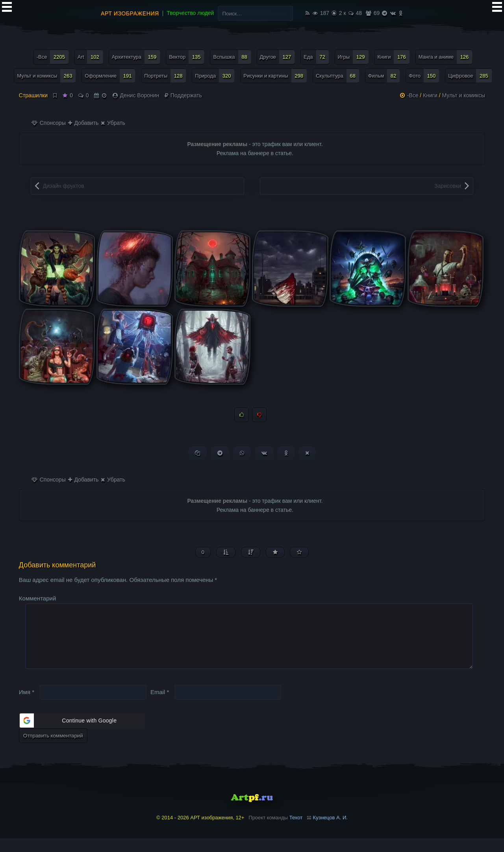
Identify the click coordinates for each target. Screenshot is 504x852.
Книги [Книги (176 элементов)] (393, 57)
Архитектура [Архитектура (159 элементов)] (136, 57)
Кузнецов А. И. (330, 831)
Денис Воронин (140, 95)
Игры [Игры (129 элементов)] (353, 57)
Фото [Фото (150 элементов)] (424, 76)
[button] (82, 734)
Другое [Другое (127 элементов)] (278, 57)
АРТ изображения (130, 13)
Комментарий (37, 599)
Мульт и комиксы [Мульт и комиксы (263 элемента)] (46, 76)
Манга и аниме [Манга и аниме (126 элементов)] (446, 57)
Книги (430, 95)
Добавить (83, 123)
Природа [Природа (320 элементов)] (215, 76)
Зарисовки (448, 186)
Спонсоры (49, 123)
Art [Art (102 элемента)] (90, 57)
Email (160, 706)
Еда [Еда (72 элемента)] (316, 57)
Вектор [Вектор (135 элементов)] (187, 57)
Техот (296, 831)
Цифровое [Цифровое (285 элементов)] (470, 76)
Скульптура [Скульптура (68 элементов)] (338, 76)
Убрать (113, 123)
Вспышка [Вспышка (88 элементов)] (232, 57)
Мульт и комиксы (463, 95)
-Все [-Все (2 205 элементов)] (53, 57)
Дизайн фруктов (64, 186)
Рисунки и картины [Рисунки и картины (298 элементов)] (275, 76)
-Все (413, 95)
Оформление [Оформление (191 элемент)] (110, 76)
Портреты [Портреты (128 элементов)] (165, 76)
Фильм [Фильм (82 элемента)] (384, 76)
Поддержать (183, 95)
